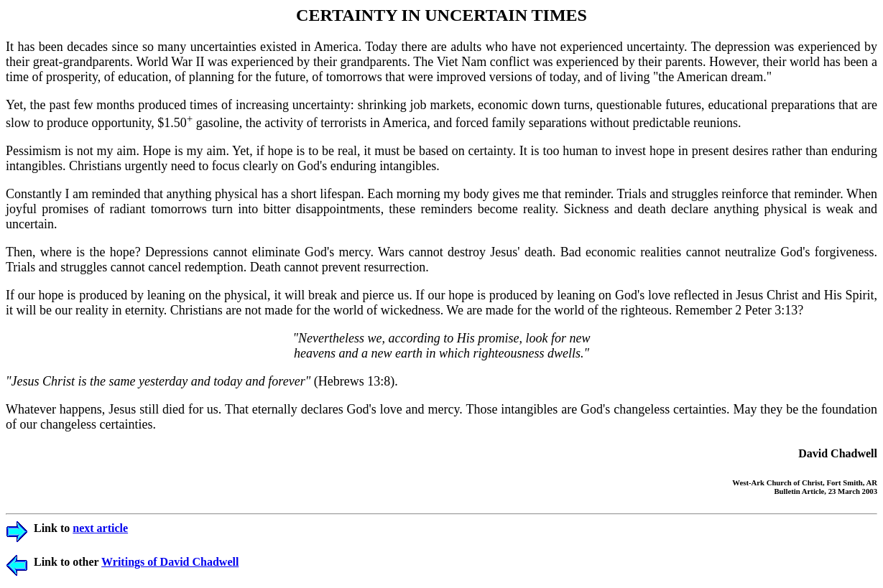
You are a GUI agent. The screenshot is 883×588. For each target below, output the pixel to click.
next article (100, 528)
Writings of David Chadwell (170, 562)
